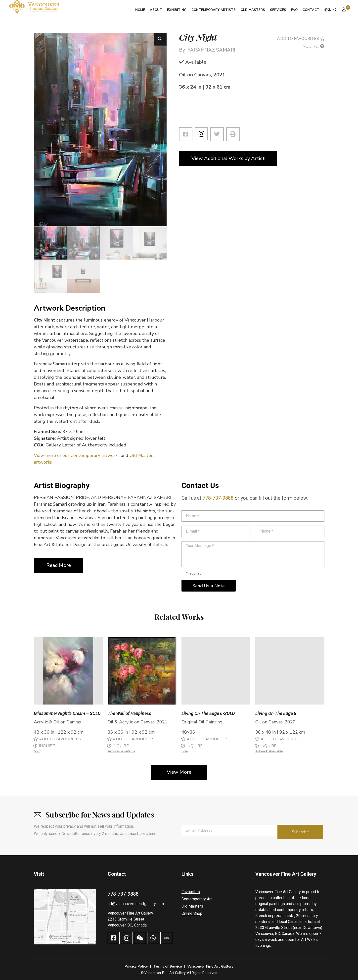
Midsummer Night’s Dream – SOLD (67, 713)
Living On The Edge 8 (276, 713)
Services (278, 10)
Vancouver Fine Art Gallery (210, 964)
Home (140, 10)
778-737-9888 (218, 498)
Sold (37, 751)
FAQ (294, 10)
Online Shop (192, 911)
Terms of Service (168, 964)
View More (179, 772)
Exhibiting (177, 10)
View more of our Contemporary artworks (77, 455)
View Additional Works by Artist (228, 158)
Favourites (191, 889)
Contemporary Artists (214, 10)
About (156, 10)
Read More (59, 565)
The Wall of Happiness (129, 713)
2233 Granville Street (126, 916)
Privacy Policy (136, 964)
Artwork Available (121, 751)
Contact (311, 10)
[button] (160, 39)
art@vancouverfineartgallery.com (136, 901)
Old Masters (253, 10)
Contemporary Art (197, 896)
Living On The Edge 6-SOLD (208, 713)
